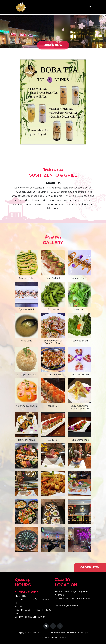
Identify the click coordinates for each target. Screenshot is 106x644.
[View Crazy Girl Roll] (53, 263)
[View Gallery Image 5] (53, 484)
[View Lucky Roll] (53, 425)
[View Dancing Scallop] (79, 263)
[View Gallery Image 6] (79, 484)
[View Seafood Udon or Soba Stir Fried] (53, 325)
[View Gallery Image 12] (79, 539)
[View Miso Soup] (26, 325)
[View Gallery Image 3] (79, 456)
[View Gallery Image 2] (53, 456)
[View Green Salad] (79, 294)
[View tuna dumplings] (79, 425)
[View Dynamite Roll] (26, 294)
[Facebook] (53, 626)
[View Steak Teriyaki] (53, 359)
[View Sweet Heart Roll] (79, 359)
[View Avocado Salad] (26, 263)
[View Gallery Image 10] (26, 539)
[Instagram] (60, 626)
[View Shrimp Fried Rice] (26, 359)
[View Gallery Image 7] (26, 511)
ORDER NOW (53, 45)
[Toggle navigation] (90, 7)
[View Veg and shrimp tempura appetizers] (79, 391)
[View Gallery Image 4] (26, 484)
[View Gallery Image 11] (53, 539)
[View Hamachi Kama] (26, 425)
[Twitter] (46, 626)
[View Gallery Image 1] (26, 456)
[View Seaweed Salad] (79, 325)
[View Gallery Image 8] (53, 511)
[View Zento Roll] (53, 391)
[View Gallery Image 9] (79, 511)
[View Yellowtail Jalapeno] (26, 391)
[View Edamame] (53, 294)
